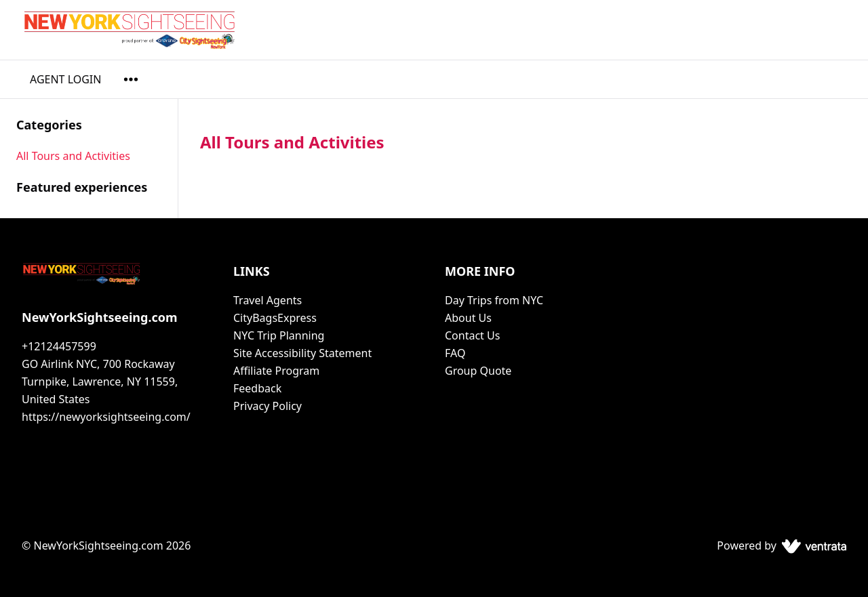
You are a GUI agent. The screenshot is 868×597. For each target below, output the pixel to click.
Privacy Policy (268, 406)
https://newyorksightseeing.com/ (106, 417)
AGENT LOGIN (65, 79)
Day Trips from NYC (494, 300)
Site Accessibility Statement (302, 353)
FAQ (455, 353)
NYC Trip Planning (279, 335)
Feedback (257, 388)
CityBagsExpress (275, 318)
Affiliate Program (276, 371)
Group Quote (478, 371)
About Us (468, 318)
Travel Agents (268, 300)
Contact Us (472, 335)
